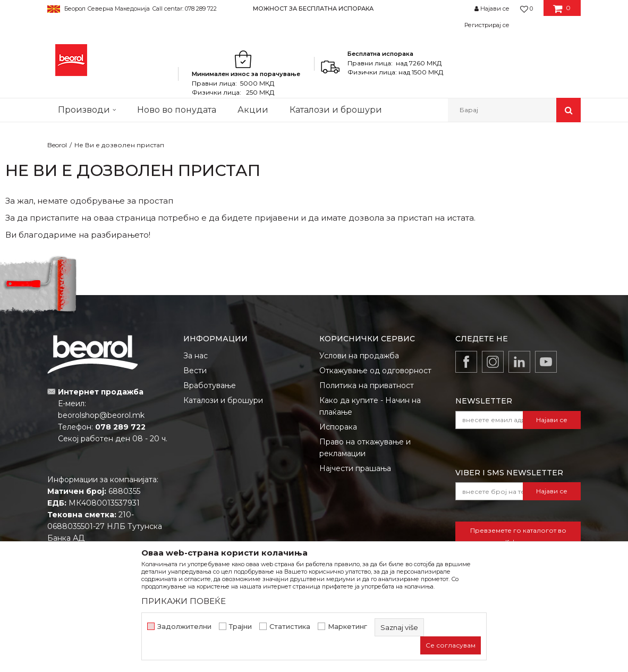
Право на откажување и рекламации (365, 448)
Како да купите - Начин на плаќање (370, 406)
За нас (196, 356)
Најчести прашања (355, 468)
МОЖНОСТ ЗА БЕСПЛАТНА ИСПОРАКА (313, 9)
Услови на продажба (359, 356)
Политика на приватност (367, 385)
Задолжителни (184, 627)
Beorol (57, 145)
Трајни (240, 627)
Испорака (338, 427)
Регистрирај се (487, 25)
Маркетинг (347, 627)
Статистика (290, 627)
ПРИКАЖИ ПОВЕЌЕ (184, 601)
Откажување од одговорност (375, 371)
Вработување (210, 385)
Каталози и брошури (223, 400)
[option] (314, 8)
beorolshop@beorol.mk (101, 415)
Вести (195, 371)
